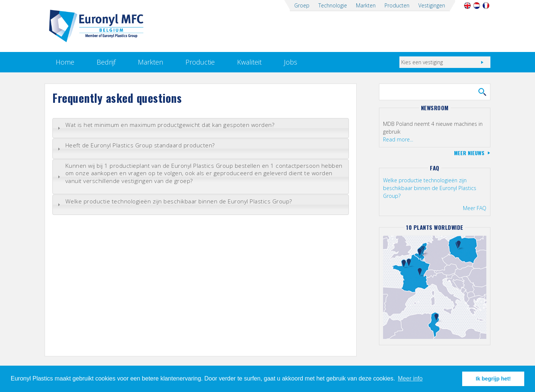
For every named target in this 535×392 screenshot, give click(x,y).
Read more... (398, 139)
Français (486, 6)
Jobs (291, 62)
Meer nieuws (469, 153)
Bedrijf (106, 62)
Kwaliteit (249, 62)
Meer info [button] (410, 378)
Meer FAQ (475, 208)
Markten (366, 5)
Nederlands (476, 6)
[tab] (201, 128)
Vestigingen (432, 5)
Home (65, 62)
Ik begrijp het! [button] (493, 379)
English (467, 6)
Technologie (333, 5)
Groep (302, 5)
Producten (397, 5)
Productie (200, 62)
